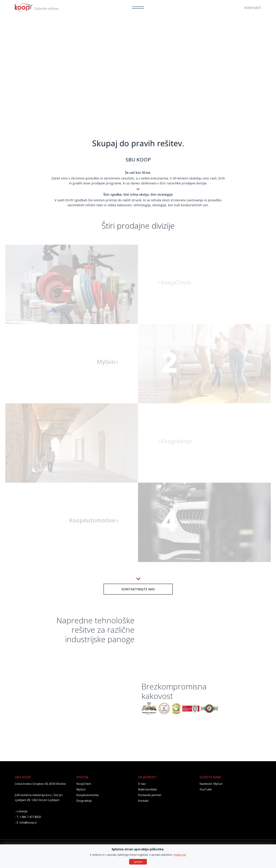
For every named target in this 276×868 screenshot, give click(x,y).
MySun (81, 795)
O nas (142, 789)
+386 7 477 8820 (30, 822)
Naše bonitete (147, 795)
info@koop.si (28, 828)
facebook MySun (211, 789)
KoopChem (84, 789)
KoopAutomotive (88, 800)
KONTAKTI (253, 8)
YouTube (206, 795)
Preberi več (180, 855)
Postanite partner (150, 800)
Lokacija (22, 817)
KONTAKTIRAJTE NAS (138, 589)
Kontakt (143, 806)
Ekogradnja (84, 806)
